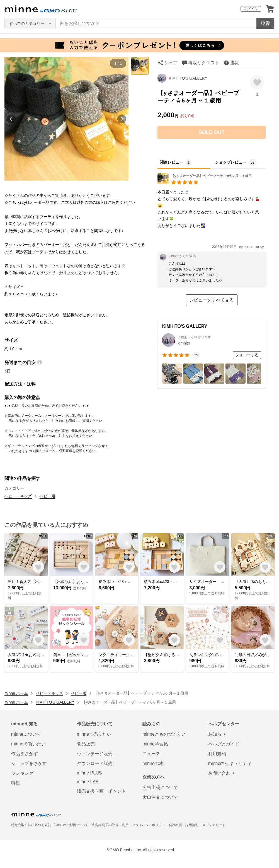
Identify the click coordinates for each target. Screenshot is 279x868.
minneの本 (153, 763)
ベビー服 (47, 496)
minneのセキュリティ (230, 763)
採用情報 (192, 825)
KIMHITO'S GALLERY (188, 78)
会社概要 (175, 825)
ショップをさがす (29, 763)
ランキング (22, 773)
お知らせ (217, 734)
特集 (16, 783)
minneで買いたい (28, 744)
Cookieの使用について (71, 825)
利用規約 (217, 754)
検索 (265, 23)
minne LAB (88, 782)
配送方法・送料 (20, 384)
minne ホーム (16, 693)
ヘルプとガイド (224, 744)
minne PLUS (89, 773)
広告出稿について (160, 787)
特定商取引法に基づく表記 (31, 825)
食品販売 (86, 744)
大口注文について (160, 797)
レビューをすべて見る (212, 300)
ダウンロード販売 (95, 763)
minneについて (26, 734)
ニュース (151, 754)
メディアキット (214, 825)
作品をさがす (25, 754)
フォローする (247, 355)
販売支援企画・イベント (101, 791)
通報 (234, 63)
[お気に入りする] (257, 82)
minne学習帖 (155, 744)
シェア (171, 63)
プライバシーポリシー (149, 825)
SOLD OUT (212, 132)
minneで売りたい (94, 734)
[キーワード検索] (156, 23)
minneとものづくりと (164, 734)
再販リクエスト (204, 63)
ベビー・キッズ (18, 496)
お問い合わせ (222, 773)
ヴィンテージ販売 (95, 754)
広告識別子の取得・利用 (110, 825)
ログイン (251, 9)
